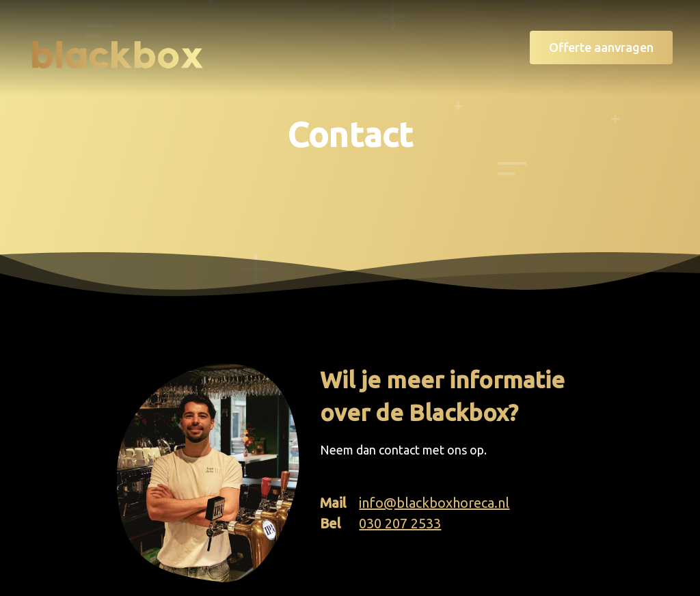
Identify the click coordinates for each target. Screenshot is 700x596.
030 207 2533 (400, 523)
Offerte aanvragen (601, 47)
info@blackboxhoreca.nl (434, 503)
